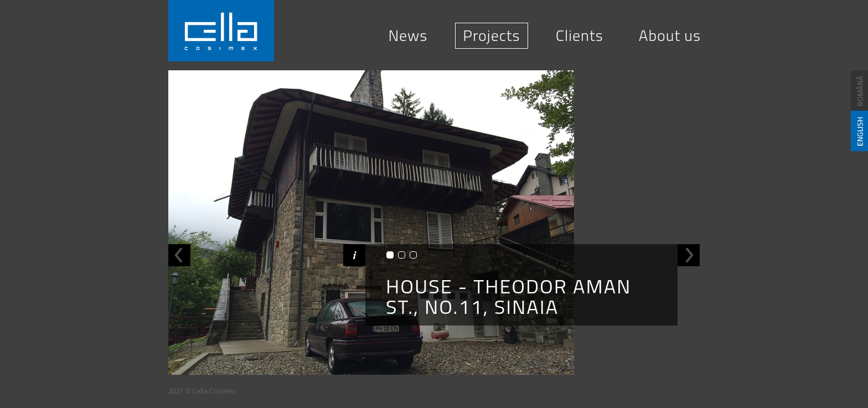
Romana (859, 91)
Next (689, 255)
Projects (491, 35)
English (859, 131)
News (408, 35)
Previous (179, 255)
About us (670, 35)
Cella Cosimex (221, 31)
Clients (580, 35)
